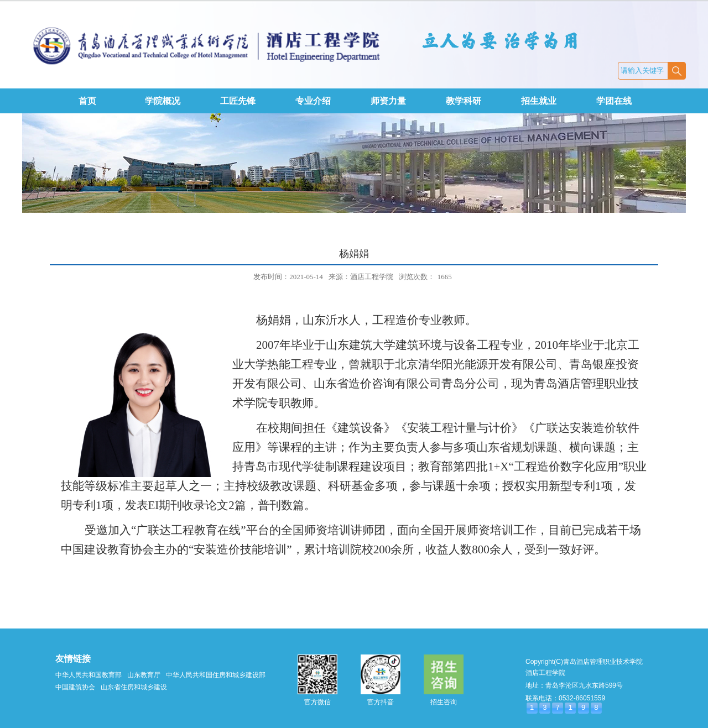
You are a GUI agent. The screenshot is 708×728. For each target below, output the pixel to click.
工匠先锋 (238, 101)
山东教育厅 (144, 675)
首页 (87, 101)
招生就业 (539, 101)
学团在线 (614, 101)
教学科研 (464, 101)
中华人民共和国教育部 (88, 675)
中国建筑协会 (75, 687)
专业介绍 (313, 101)
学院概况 (163, 101)
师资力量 (388, 101)
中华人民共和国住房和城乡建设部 (216, 675)
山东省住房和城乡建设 (134, 687)
